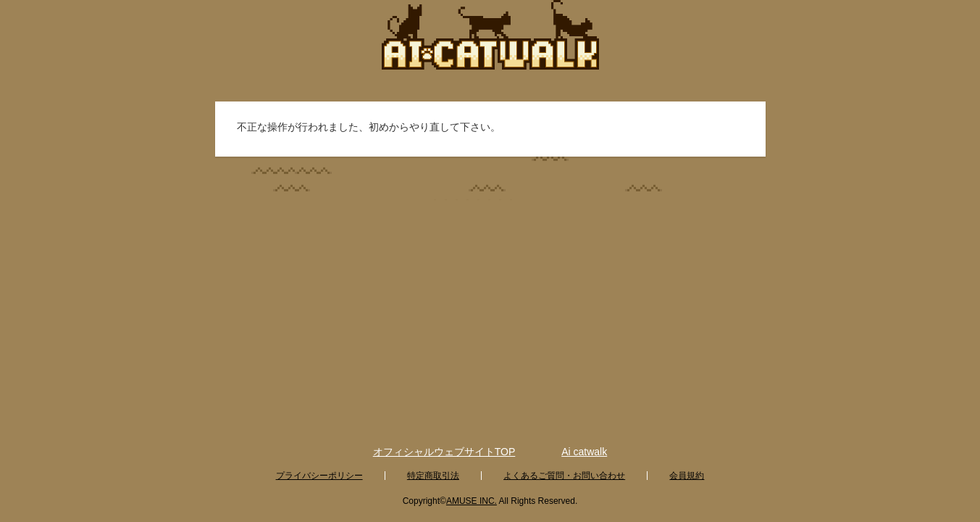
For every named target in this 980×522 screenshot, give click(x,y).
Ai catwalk (584, 452)
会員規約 (687, 476)
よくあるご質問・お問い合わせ (564, 476)
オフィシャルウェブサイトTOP (444, 452)
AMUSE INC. (472, 501)
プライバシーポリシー (319, 476)
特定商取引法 (433, 476)
